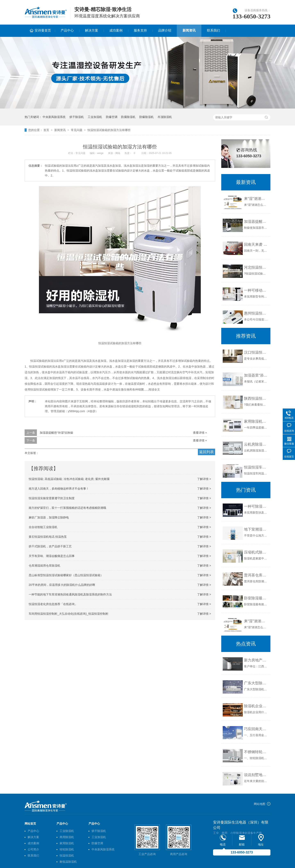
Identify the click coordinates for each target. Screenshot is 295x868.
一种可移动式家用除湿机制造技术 (256, 290)
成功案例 (116, 30)
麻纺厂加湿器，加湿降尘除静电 (49, 517)
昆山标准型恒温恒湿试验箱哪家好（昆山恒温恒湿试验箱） (66, 575)
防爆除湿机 (146, 117)
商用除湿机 (67, 837)
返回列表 (206, 452)
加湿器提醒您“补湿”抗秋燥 (56, 433)
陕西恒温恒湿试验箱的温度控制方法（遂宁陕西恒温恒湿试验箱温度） (256, 398)
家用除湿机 (67, 843)
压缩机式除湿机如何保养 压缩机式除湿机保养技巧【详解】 (256, 552)
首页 (46, 130)
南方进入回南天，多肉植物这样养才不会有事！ (59, 489)
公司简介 (33, 849)
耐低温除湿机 (68, 862)
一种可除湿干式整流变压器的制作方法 (256, 506)
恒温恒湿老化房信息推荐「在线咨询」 (53, 604)
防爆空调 (112, 117)
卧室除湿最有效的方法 (256, 598)
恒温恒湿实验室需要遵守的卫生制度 (52, 498)
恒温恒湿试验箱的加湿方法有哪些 (109, 130)
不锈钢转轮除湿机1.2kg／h (256, 752)
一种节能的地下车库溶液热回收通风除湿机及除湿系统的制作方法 (70, 594)
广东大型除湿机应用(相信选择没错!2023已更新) (256, 683)
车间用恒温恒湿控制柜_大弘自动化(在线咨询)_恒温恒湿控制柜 (69, 614)
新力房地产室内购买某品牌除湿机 (256, 660)
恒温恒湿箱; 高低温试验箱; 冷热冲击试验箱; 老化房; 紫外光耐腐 (69, 479)
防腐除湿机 (128, 117)
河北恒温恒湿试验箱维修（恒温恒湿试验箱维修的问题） (256, 267)
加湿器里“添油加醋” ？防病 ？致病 (256, 375)
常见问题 (77, 130)
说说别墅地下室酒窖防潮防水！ (256, 775)
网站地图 (260, 804)
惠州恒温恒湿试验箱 (256, 313)
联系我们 (213, 30)
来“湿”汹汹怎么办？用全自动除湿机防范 (256, 199)
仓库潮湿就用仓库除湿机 (44, 566)
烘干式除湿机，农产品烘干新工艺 (50, 546)
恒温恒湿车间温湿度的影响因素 (256, 467)
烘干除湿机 (77, 117)
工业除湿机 (67, 831)
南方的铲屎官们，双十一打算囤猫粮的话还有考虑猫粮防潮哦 (67, 508)
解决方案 (92, 30)
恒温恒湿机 (67, 856)
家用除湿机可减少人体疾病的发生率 (256, 421)
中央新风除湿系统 (54, 117)
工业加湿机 (95, 117)
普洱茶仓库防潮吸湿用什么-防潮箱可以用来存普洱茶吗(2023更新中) (256, 575)
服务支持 (140, 30)
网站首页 (30, 824)
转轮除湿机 (67, 849)
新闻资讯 (189, 30)
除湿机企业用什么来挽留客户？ (256, 706)
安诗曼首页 (43, 30)
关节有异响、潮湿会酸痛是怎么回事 (52, 556)
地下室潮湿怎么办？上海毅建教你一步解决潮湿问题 (256, 529)
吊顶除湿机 (165, 117)
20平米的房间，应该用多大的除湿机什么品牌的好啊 (62, 585)
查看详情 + (200, 433)
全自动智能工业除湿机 (43, 527)
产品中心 (67, 30)
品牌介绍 (165, 30)
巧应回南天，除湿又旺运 (256, 729)
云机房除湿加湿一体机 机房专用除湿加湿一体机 (256, 444)
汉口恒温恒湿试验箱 (256, 352)
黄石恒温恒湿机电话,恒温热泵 (48, 537)
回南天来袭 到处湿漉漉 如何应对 (256, 244)
